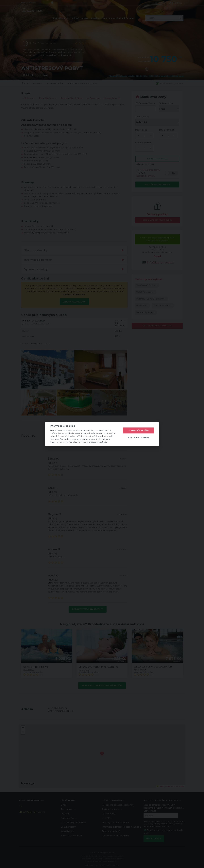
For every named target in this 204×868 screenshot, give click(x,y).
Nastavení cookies (138, 437)
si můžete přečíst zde (97, 442)
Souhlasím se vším (138, 430)
